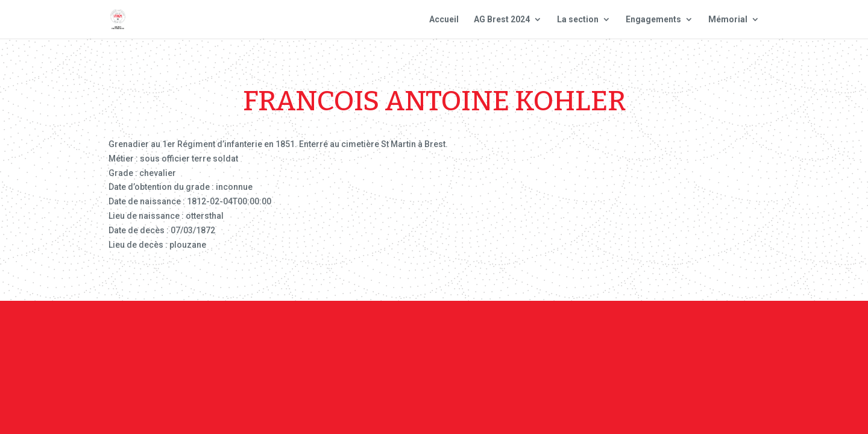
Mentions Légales (499, 333)
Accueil (444, 20)
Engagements (653, 20)
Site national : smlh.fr (659, 333)
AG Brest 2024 (502, 20)
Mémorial (728, 20)
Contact (433, 333)
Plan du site (574, 333)
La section (578, 20)
